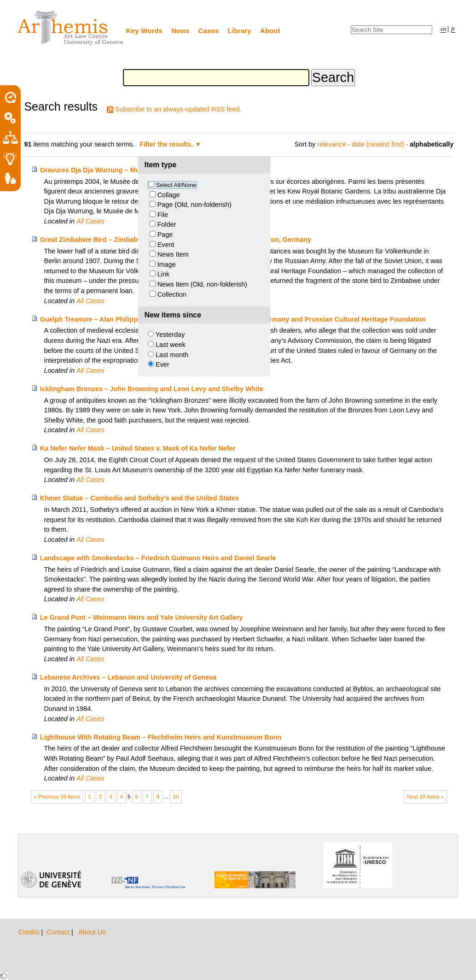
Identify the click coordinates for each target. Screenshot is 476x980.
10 (176, 797)
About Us (92, 932)
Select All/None (176, 185)
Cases (209, 31)
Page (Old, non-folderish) (194, 205)
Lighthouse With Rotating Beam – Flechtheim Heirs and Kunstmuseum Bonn (161, 737)
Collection (172, 294)
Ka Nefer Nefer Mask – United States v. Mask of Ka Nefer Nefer (138, 448)
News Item (173, 254)
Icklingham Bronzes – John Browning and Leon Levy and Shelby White (152, 389)
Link (163, 274)
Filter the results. (167, 144)
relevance (331, 144)
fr (453, 29)
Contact (59, 932)
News (180, 31)
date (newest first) (378, 144)
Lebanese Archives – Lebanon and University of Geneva (128, 677)
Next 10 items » (425, 797)
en (443, 29)
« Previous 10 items (57, 797)
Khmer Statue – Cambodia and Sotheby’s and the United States (139, 498)
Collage (169, 195)
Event (166, 245)
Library (239, 31)
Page (165, 235)
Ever (163, 364)
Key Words (144, 31)
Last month (172, 355)
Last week (171, 345)
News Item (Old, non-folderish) (202, 284)
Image (167, 264)
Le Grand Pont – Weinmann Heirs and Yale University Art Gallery (141, 617)
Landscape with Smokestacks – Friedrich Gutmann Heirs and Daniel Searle (158, 558)
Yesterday (170, 334)
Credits (30, 932)
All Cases (90, 221)
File (163, 215)
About (270, 31)
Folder (167, 224)
